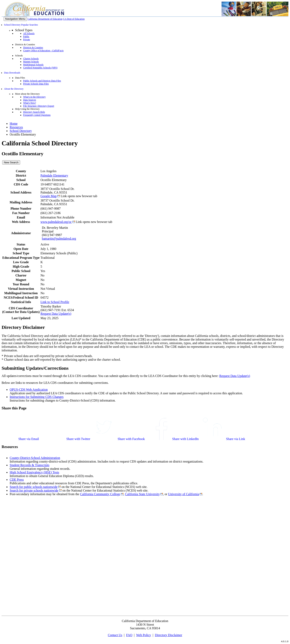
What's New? (30, 103)
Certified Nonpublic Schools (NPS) (40, 68)
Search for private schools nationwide (34, 490)
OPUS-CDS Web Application (29, 390)
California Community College (100, 494)
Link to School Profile (55, 302)
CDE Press (17, 480)
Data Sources (30, 100)
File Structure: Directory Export (39, 106)
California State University (142, 494)
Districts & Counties (33, 48)
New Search (11, 162)
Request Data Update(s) (56, 314)
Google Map (49, 196)
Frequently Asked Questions (37, 115)
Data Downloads (12, 73)
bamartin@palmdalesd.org (59, 239)
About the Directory (14, 89)
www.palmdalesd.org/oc (56, 222)
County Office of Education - (43, 51)
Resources (16, 127)
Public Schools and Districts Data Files (42, 81)
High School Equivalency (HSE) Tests (34, 472)
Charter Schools (31, 59)
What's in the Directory (34, 97)
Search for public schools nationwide (34, 487)
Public (26, 36)
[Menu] (15, 19)
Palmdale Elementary (54, 175)
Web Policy (144, 635)
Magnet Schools (31, 62)
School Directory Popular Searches (21, 25)
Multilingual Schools (33, 65)
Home (14, 124)
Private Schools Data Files (36, 84)
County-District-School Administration (35, 458)
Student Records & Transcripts (30, 465)
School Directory (21, 131)
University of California (184, 494)
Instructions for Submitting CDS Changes (37, 397)
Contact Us (115, 635)
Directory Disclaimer (169, 635)
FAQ (129, 635)
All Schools (29, 33)
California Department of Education (45, 19)
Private (27, 39)
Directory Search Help (34, 112)
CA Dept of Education (74, 19)
